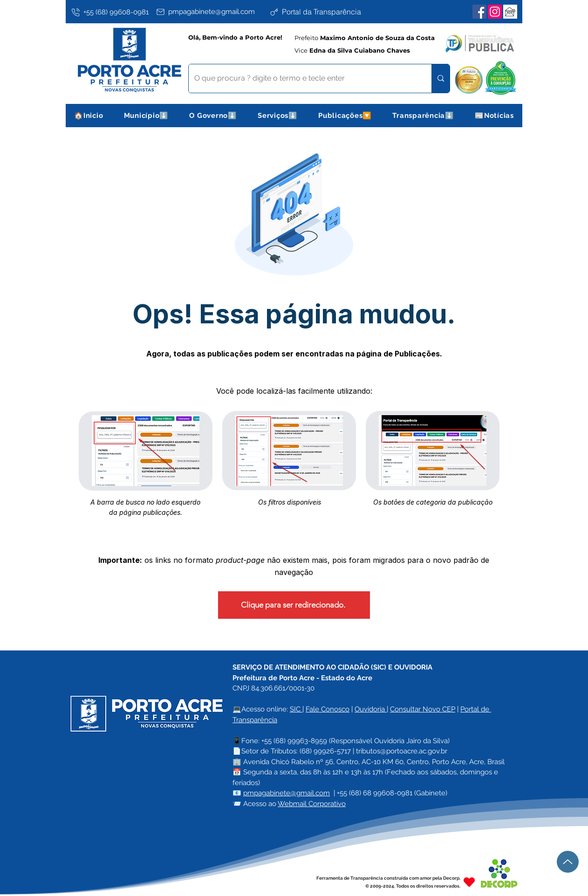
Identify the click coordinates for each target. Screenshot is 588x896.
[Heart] (469, 882)
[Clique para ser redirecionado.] (294, 605)
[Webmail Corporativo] (510, 12)
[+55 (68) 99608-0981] (112, 12)
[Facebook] (479, 12)
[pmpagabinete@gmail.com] (211, 12)
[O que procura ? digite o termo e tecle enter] (303, 79)
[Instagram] (495, 12)
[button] (147, 116)
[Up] (568, 862)
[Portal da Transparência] (325, 12)
